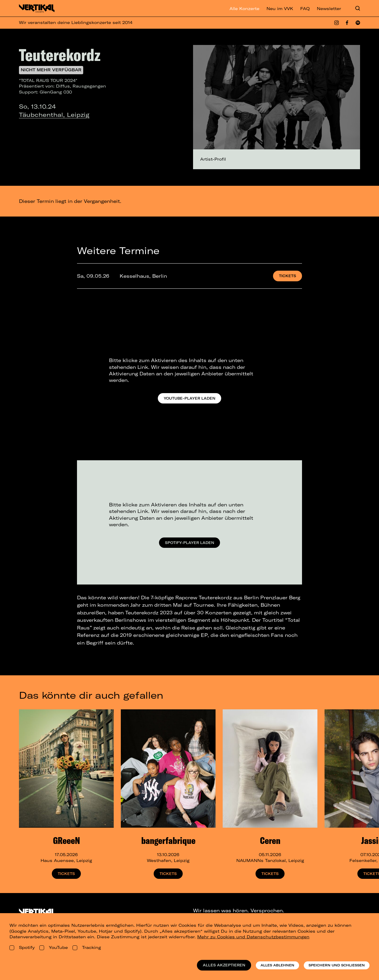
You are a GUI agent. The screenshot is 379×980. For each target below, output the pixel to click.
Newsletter (329, 9)
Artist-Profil (213, 159)
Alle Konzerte (244, 9)
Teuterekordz (60, 55)
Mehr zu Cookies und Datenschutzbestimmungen (253, 937)
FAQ (305, 9)
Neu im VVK (280, 9)
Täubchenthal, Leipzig (54, 115)
